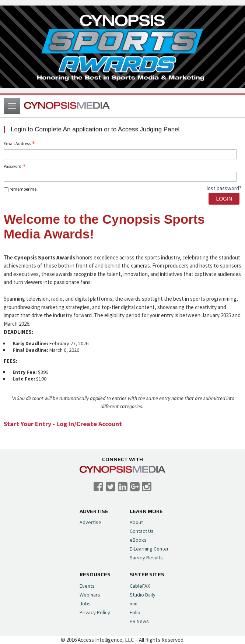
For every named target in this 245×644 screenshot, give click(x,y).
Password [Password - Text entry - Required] (15, 166)
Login (224, 199)
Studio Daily (143, 595)
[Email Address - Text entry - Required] (120, 154)
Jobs (85, 604)
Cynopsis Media (67, 106)
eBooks (138, 540)
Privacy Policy (95, 612)
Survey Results (146, 558)
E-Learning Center (149, 549)
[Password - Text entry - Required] (120, 177)
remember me (23, 189)
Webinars (90, 595)
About (136, 522)
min (134, 604)
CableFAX (140, 586)
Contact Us (142, 531)
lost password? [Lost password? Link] (224, 188)
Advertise (90, 522)
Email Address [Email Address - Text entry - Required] (20, 143)
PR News (139, 621)
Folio (135, 612)
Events (87, 586)
